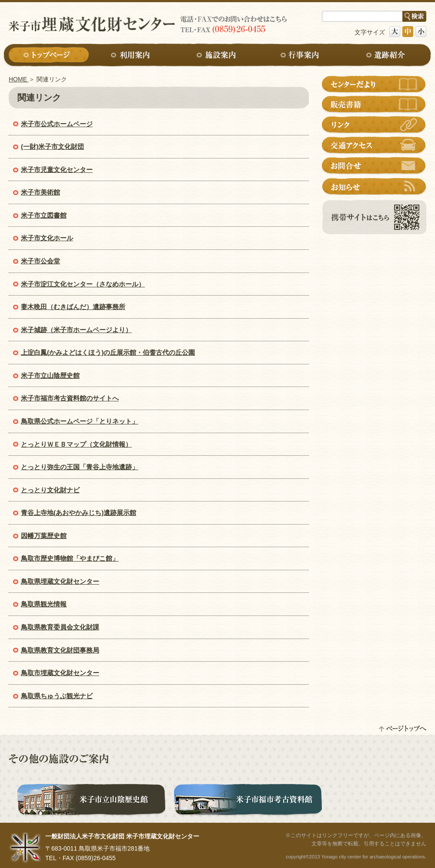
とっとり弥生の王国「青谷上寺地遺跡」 (80, 467)
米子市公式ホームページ (57, 124)
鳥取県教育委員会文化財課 (60, 627)
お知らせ (374, 186)
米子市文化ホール (47, 238)
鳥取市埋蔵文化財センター (60, 673)
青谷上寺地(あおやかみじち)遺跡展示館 (79, 513)
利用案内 (133, 56)
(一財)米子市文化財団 (52, 146)
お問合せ (374, 166)
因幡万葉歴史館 (44, 536)
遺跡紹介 (386, 56)
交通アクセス (374, 145)
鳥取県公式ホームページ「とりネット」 (80, 421)
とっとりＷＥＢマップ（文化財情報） (76, 444)
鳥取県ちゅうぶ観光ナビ (57, 696)
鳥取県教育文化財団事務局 (60, 650)
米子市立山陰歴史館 (50, 375)
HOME (19, 79)
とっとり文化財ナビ (50, 490)
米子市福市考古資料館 (248, 801)
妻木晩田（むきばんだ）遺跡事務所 (73, 307)
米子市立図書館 (44, 215)
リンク (374, 125)
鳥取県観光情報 (44, 604)
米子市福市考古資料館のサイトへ (70, 398)
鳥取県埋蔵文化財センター (60, 581)
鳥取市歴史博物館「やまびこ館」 (70, 558)
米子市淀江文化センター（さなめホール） (83, 284)
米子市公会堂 (40, 261)
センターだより (374, 84)
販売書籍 (374, 104)
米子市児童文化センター (57, 170)
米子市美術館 (40, 192)
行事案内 (302, 56)
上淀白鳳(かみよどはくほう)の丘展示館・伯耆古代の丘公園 (108, 352)
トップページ (49, 56)
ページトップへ (402, 728)
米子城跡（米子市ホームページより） (76, 330)
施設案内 (217, 56)
